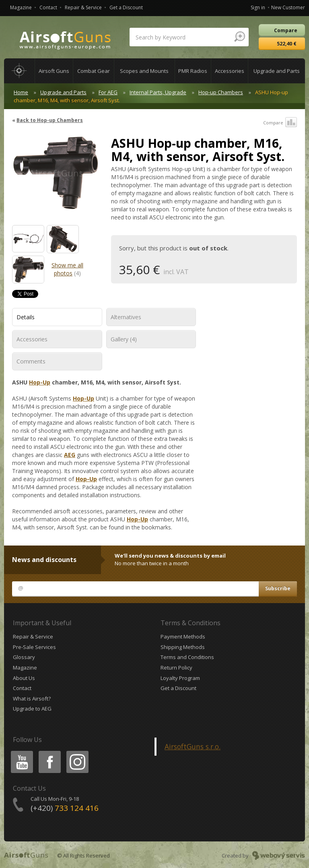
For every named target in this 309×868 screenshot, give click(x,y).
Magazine (21, 7)
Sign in (258, 7)
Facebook (49, 752)
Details (26, 317)
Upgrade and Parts (63, 92)
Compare (280, 123)
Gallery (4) (124, 339)
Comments (31, 361)
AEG (70, 455)
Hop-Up (40, 382)
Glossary (24, 657)
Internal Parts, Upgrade (158, 92)
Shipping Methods (183, 647)
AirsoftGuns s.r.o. (193, 746)
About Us (24, 678)
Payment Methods (183, 637)
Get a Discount (126, 7)
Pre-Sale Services (34, 647)
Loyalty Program (180, 678)
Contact (48, 7)
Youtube (20, 752)
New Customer (288, 7)
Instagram (77, 752)
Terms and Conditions (187, 657)
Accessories (32, 339)
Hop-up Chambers (221, 92)
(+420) (65, 808)
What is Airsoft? (32, 699)
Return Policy (176, 668)
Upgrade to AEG (32, 709)
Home (21, 92)
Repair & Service (83, 7)
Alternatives (126, 317)
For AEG (108, 92)
